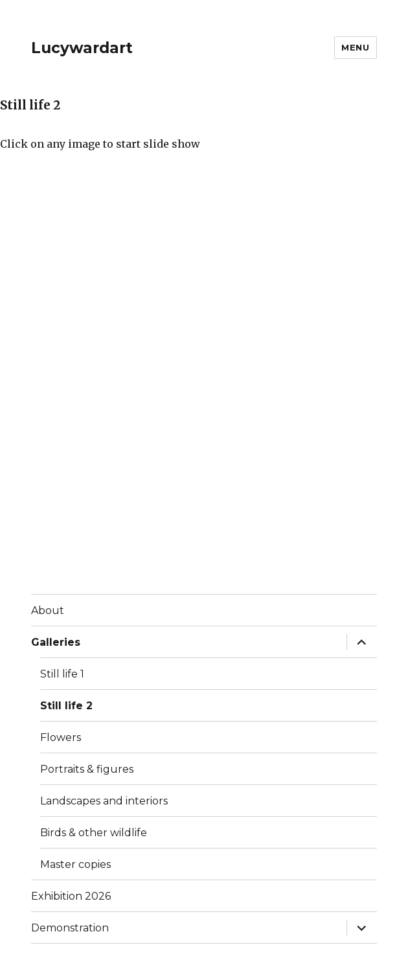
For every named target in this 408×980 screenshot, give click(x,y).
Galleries (56, 642)
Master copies (75, 864)
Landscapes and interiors (104, 801)
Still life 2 (66, 706)
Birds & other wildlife (94, 833)
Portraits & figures (87, 769)
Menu (355, 47)
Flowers (61, 737)
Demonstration (70, 928)
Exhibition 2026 (71, 896)
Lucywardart (82, 48)
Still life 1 (62, 674)
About (48, 610)
